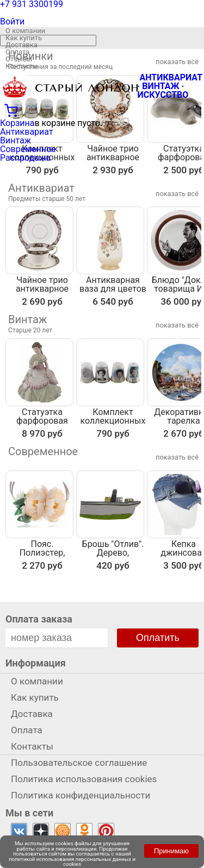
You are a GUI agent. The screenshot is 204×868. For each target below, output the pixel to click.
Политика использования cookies (84, 779)
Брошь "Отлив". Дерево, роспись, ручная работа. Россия (113, 549)
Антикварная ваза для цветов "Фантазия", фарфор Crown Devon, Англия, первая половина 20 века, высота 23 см (113, 285)
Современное (28, 149)
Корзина (17, 123)
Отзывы (19, 59)
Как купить (24, 38)
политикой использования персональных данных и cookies (72, 862)
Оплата (17, 52)
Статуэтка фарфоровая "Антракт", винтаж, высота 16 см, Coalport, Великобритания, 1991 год (42, 417)
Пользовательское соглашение (79, 763)
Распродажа (25, 158)
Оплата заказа (39, 619)
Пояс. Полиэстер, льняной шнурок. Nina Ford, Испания (42, 549)
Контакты (22, 66)
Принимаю (171, 851)
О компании (25, 31)
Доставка (21, 45)
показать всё (177, 194)
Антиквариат (27, 132)
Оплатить (158, 638)
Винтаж (16, 140)
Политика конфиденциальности (81, 795)
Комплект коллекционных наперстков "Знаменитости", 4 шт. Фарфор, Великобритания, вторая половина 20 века (113, 417)
